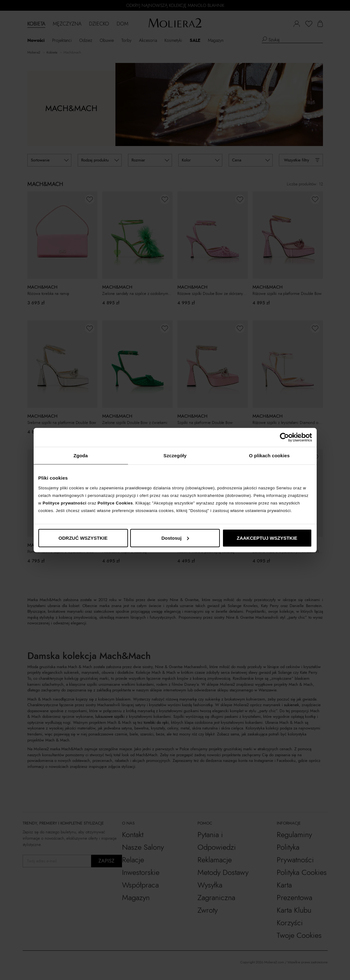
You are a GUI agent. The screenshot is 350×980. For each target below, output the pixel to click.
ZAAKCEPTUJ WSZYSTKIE (267, 538)
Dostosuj (175, 538)
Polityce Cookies (115, 503)
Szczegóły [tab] (175, 456)
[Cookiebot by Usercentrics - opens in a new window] (284, 437)
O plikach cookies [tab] (269, 456)
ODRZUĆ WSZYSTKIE (83, 538)
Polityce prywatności (65, 503)
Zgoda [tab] (81, 456)
